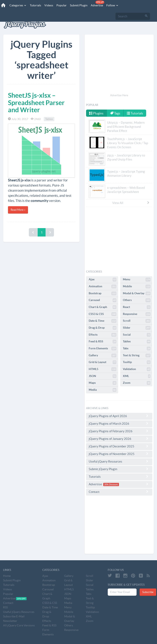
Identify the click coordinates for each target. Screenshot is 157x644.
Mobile (137, 286)
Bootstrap (103, 293)
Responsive (137, 314)
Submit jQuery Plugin (119, 469)
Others (137, 300)
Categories (18, 5)
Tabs (137, 349)
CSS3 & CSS (103, 314)
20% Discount (111, 484)
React (137, 307)
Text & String (137, 355)
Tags (115, 113)
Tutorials (35, 5)
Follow (112, 5)
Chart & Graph (103, 307)
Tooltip (137, 362)
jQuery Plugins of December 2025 (119, 446)
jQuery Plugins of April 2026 (119, 416)
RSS (5, 607)
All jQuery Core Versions (19, 625)
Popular (62, 5)
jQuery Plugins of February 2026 (119, 431)
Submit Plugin (79, 5)
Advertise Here (119, 95)
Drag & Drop (103, 328)
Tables (49, 119)
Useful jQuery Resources (119, 461)
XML (137, 376)
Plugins (96, 113)
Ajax (103, 280)
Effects (103, 335)
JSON (103, 376)
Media (103, 390)
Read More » (18, 210)
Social (137, 335)
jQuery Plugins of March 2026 (119, 423)
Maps (103, 383)
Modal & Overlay (137, 293)
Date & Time (103, 321)
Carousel (103, 300)
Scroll (137, 321)
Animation (103, 286)
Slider (137, 328)
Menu (137, 280)
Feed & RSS (103, 342)
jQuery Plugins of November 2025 (119, 454)
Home (7, 576)
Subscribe (148, 592)
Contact (119, 492)
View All (131, 203)
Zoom (137, 383)
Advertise (98, 4)
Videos (49, 5)
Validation (137, 369)
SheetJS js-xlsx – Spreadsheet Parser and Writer (36, 102)
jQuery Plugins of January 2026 (119, 439)
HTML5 (103, 369)
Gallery (103, 355)
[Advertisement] (119, 65)
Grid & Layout (103, 362)
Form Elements (103, 349)
